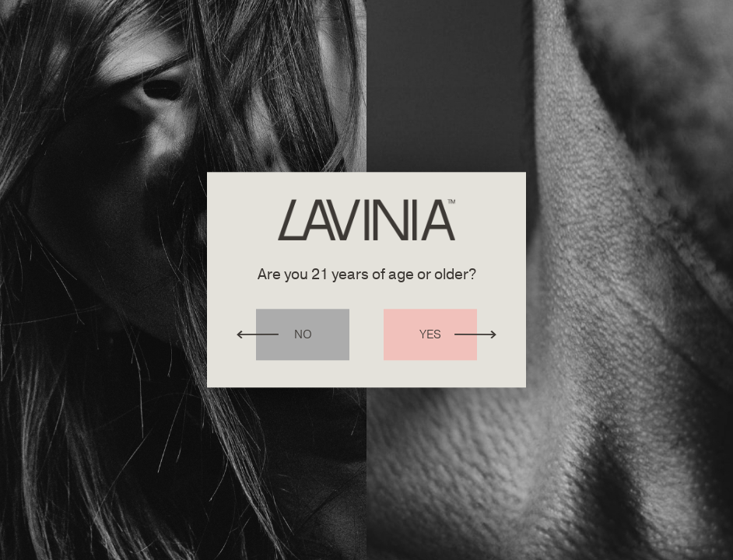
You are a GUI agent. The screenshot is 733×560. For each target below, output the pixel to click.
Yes (430, 335)
